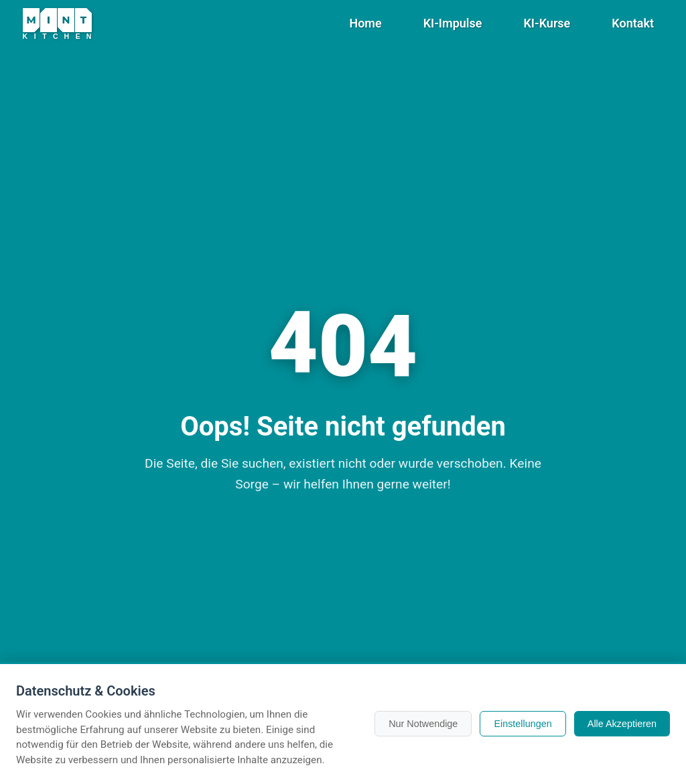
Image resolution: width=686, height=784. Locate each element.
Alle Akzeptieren (622, 724)
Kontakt (633, 23)
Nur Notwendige (423, 724)
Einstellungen (523, 724)
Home (365, 23)
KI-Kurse (547, 23)
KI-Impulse (453, 23)
